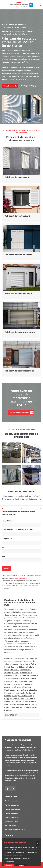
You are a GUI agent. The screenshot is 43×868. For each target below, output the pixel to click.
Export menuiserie (11, 817)
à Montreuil (14, 670)
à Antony (14, 693)
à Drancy (19, 687)
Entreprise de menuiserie (16, 25)
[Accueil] (3, 25)
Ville (3, 556)
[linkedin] (13, 789)
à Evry (27, 704)
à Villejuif (14, 699)
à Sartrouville (10, 707)
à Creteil (16, 673)
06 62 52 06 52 (10, 844)
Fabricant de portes (12, 801)
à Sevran (34, 707)
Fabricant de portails (12, 805)
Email (5, 547)
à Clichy (15, 696)
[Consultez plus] (22, 715)
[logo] (21, 5)
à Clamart (33, 702)
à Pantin (34, 704)
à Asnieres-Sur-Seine (27, 678)
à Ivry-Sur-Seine (26, 696)
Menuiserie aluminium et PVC (15, 829)
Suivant (7, 568)
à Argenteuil (25, 670)
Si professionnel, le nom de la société (17, 530)
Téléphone (7, 539)
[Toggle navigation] (3, 5)
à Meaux (8, 710)
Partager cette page (29, 86)
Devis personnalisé (11, 821)
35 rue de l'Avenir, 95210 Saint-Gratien (18, 840)
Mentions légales (11, 825)
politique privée (34, 576)
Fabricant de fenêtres (12, 809)
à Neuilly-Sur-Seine (26, 693)
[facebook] (7, 789)
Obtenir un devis (10, 86)
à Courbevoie (25, 673)
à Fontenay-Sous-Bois (19, 702)
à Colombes (32, 676)
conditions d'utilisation (19, 578)
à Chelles (20, 704)
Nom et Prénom (9, 521)
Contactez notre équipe (22, 413)
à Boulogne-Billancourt (19, 667)
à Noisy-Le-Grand (21, 690)
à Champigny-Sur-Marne (20, 684)
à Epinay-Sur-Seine (26, 699)
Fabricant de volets (12, 813)
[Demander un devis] (21, 865)
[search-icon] (40, 5)
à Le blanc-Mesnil (23, 707)
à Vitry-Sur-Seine (19, 676)
